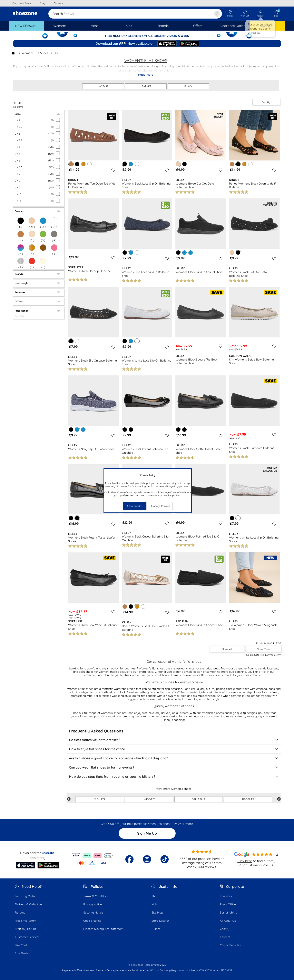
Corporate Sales (230, 945)
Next (279, 799)
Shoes (43, 53)
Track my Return (26, 921)
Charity (225, 929)
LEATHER (146, 86)
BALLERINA (199, 799)
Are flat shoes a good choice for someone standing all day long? (174, 758)
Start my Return (25, 929)
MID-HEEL (100, 799)
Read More (146, 75)
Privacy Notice (93, 904)
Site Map (157, 913)
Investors (226, 896)
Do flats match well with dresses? (174, 740)
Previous (69, 799)
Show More (264, 649)
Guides (156, 929)
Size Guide (22, 953)
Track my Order (25, 896)
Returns (20, 913)
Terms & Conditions (96, 896)
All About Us (228, 921)
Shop (155, 896)
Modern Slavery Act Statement (103, 929)
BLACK (188, 86)
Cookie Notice (92, 921)
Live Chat (21, 945)
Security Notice (93, 913)
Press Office (228, 904)
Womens (26, 53)
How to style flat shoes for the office (174, 749)
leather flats (246, 668)
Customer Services (27, 937)
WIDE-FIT (149, 799)
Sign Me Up (147, 833)
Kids (154, 904)
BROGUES (248, 799)
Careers (225, 937)
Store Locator (160, 921)
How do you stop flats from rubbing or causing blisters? (174, 776)
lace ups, (273, 668)
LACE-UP (103, 86)
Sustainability (229, 913)
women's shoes (111, 713)
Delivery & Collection (28, 904)
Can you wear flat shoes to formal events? (174, 767)
